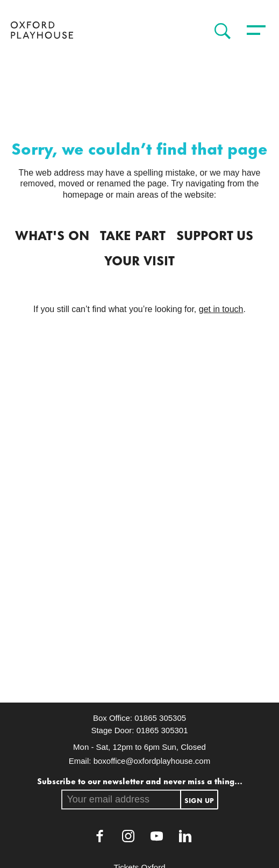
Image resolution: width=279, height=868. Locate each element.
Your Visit (139, 259)
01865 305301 (162, 730)
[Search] (220, 31)
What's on (52, 234)
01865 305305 (160, 718)
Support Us (215, 234)
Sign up (199, 800)
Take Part (133, 234)
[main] (139, 377)
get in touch (221, 309)
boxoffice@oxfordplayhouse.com (152, 761)
